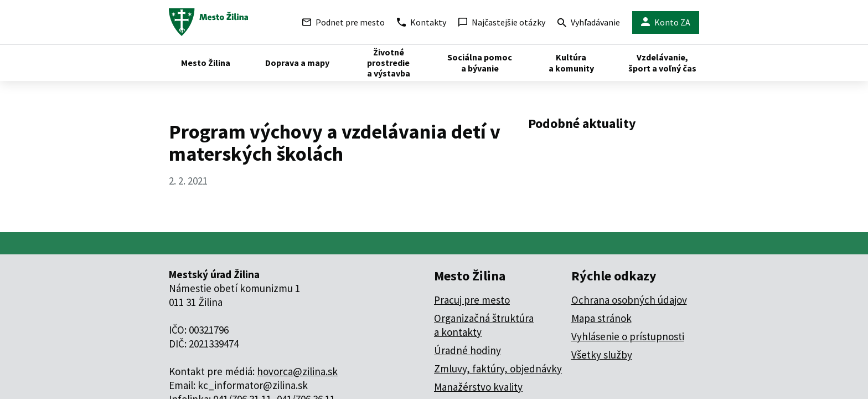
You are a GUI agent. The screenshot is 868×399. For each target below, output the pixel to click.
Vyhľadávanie (589, 24)
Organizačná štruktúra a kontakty (484, 325)
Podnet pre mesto (343, 22)
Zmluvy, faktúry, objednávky (498, 369)
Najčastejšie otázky (502, 22)
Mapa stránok (601, 318)
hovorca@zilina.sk (297, 371)
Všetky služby (602, 355)
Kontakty (422, 22)
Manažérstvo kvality (478, 387)
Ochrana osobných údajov (629, 300)
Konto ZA (666, 22)
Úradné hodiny (467, 350)
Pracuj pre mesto (472, 300)
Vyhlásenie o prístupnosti (628, 336)
